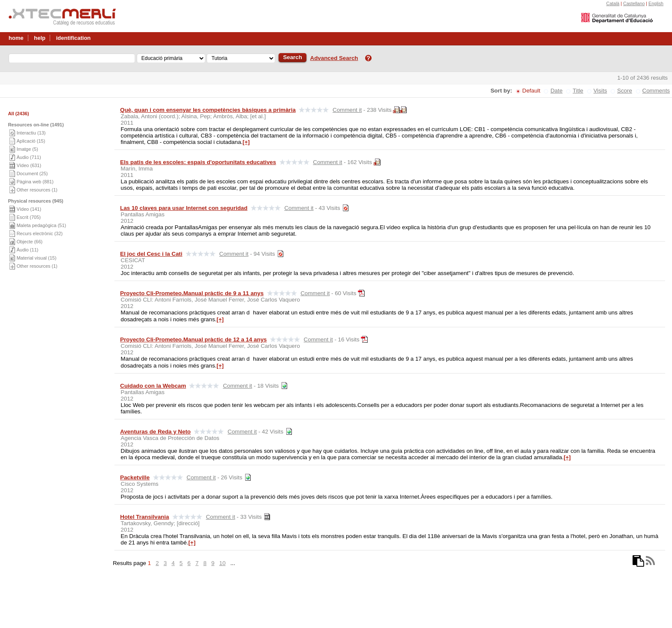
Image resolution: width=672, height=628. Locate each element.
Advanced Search (334, 58)
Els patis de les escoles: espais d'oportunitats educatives (198, 162)
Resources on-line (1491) (36, 125)
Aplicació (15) (31, 141)
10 (222, 563)
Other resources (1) (37, 190)
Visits (600, 91)
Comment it (347, 110)
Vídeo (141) (29, 209)
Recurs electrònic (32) (40, 233)
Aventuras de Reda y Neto (155, 432)
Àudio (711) (29, 157)
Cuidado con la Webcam (153, 386)
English (656, 3)
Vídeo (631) (29, 165)
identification (73, 38)
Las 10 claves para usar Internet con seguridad (184, 208)
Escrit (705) (29, 217)
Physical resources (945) (36, 201)
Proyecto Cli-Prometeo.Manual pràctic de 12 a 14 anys (193, 339)
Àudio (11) (28, 250)
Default (531, 91)
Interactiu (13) (31, 133)
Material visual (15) (37, 258)
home (16, 38)
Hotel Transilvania (144, 517)
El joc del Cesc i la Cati (151, 254)
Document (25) (32, 173)
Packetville (135, 477)
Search (292, 57)
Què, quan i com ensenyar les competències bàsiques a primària (208, 110)
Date (556, 91)
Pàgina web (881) (35, 182)
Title (578, 91)
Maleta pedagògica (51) (42, 225)
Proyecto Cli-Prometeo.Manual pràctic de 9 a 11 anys (192, 293)
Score (625, 91)
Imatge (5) (27, 149)
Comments (656, 91)
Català (613, 3)
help (40, 38)
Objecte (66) (30, 242)
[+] (246, 142)
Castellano (634, 3)
